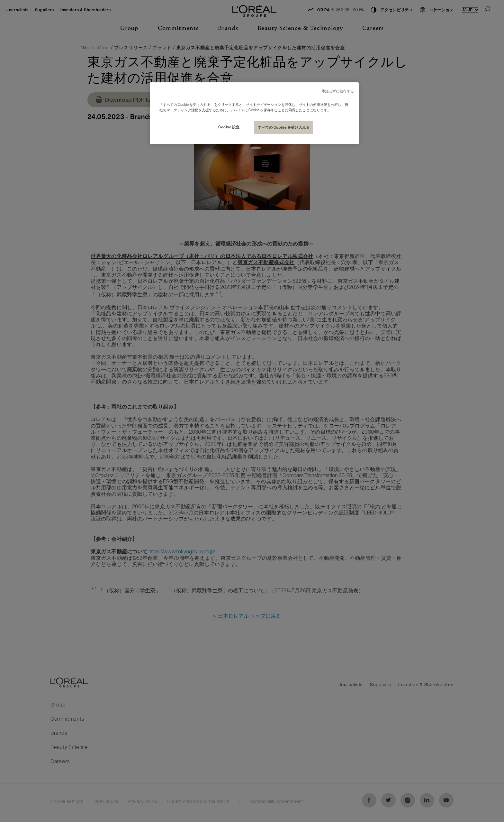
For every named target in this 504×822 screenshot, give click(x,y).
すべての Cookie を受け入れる (284, 127)
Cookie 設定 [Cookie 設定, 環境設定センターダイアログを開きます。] (229, 127)
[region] (254, 113)
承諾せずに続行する (338, 91)
